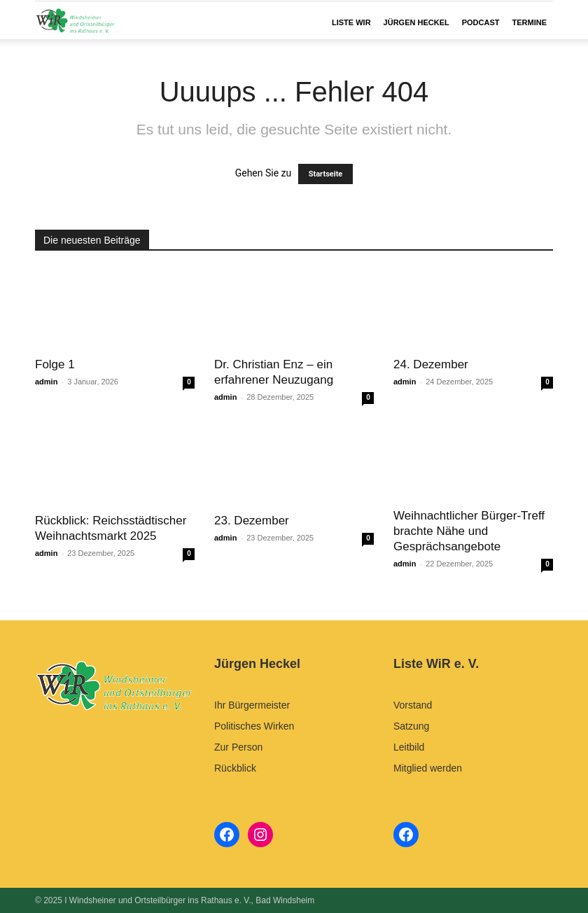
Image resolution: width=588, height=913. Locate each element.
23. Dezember (252, 521)
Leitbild (409, 747)
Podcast (481, 22)
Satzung (411, 726)
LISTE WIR (351, 22)
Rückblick (235, 768)
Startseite (326, 174)
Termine (530, 22)
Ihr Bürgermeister (252, 705)
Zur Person (238, 747)
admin (46, 382)
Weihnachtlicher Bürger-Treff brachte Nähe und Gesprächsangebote (469, 531)
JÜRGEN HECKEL (416, 22)
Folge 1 (55, 364)
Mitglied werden (428, 768)
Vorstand (413, 705)
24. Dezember (431, 364)
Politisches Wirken (254, 726)
